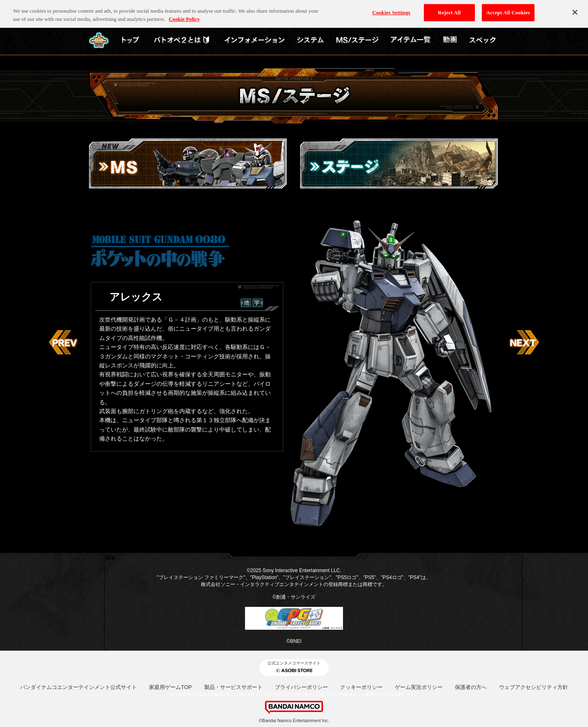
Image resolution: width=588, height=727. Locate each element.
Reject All (449, 10)
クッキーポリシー (361, 687)
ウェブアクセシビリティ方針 (533, 687)
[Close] (575, 9)
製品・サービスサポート (233, 687)
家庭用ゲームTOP (170, 687)
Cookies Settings (391, 10)
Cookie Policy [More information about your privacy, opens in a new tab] (184, 16)
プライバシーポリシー (301, 687)
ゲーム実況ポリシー (419, 687)
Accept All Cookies (508, 10)
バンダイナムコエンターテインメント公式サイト (78, 687)
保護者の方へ (471, 687)
